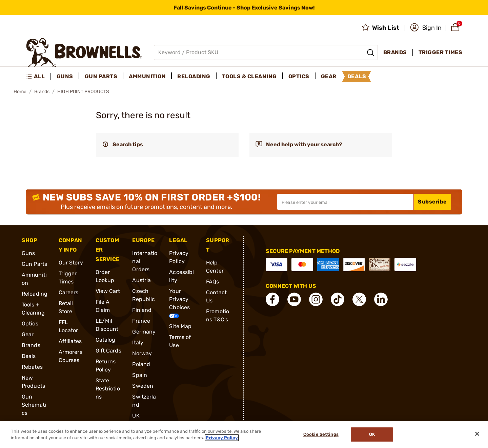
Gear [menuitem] (329, 76)
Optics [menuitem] (299, 76)
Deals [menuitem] (357, 76)
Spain (140, 375)
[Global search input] (266, 52)
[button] (426, 28)
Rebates (32, 367)
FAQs (212, 282)
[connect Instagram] (316, 299)
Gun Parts (34, 264)
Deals (29, 356)
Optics (30, 324)
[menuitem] (38, 77)
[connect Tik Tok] (338, 299)
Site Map (180, 326)
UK (136, 416)
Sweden (143, 386)
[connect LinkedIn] (381, 299)
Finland (142, 310)
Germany (144, 332)
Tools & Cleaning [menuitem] (249, 76)
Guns (28, 253)
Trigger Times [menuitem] (441, 52)
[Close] (477, 434)
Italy (138, 343)
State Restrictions (108, 389)
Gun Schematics (34, 405)
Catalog (106, 340)
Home (20, 92)
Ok (372, 435)
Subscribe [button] (432, 202)
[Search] (370, 52)
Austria (141, 280)
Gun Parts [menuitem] (101, 76)
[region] (244, 435)
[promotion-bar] (244, 7)
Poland (141, 364)
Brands (42, 92)
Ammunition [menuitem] (147, 76)
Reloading (35, 294)
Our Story (71, 263)
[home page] (84, 52)
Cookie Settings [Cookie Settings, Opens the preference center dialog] (321, 435)
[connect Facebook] (272, 299)
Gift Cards (108, 351)
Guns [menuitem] (65, 76)
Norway (142, 353)
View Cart (108, 291)
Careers (69, 292)
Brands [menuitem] (395, 52)
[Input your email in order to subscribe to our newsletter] (345, 202)
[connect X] (359, 299)
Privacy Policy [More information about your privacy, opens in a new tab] (222, 438)
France (141, 321)
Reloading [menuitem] (194, 76)
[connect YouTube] (294, 299)
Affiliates (70, 341)
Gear (28, 334)
